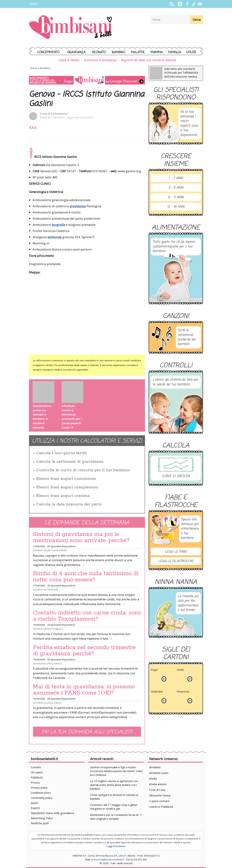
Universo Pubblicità (161, 807)
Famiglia (175, 52)
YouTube (200, 4)
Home (34, 68)
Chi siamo (37, 772)
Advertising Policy (42, 818)
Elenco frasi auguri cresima (63, 496)
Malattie (138, 52)
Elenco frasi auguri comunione (66, 479)
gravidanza (78, 206)
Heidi (180, 670)
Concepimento (48, 52)
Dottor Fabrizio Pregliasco (49, 629)
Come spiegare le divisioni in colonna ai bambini (114, 797)
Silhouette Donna (160, 795)
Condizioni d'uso (41, 793)
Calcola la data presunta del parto (69, 504)
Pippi (154, 670)
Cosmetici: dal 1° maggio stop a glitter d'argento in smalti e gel (114, 807)
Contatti (36, 767)
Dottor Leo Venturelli (47, 590)
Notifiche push (40, 823)
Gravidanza (76, 52)
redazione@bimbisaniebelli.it (108, 859)
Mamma (157, 52)
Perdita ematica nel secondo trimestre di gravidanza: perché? (84, 651)
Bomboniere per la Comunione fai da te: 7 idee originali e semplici (116, 817)
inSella (153, 778)
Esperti (35, 808)
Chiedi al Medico (69, 60)
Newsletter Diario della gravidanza (52, 813)
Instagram (180, 4)
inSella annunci (158, 784)
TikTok (193, 4)
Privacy (35, 782)
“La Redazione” (59, 114)
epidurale (55, 237)
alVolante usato (159, 773)
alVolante (155, 767)
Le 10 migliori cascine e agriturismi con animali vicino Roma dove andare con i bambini (114, 785)
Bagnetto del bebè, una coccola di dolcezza (148, 60)
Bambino (119, 52)
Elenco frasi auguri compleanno (67, 487)
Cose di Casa (157, 790)
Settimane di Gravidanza (100, 60)
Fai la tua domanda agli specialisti (87, 732)
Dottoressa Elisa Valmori (49, 663)
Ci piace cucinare (159, 801)
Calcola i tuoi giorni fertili (61, 453)
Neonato (99, 52)
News (34, 4)
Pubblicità (37, 777)
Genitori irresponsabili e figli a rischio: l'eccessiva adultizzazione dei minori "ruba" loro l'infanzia (117, 771)
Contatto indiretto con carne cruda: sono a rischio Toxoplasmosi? (87, 616)
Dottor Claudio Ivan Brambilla (51, 550)
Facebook (187, 4)
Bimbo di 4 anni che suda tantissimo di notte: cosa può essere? (86, 577)
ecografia (59, 225)
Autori (35, 803)
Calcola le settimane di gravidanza (70, 462)
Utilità (191, 52)
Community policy (42, 798)
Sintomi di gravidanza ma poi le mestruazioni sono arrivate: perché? (81, 537)
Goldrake (157, 692)
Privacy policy (39, 788)
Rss (172, 4)
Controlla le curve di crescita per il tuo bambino (83, 470)
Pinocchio (183, 692)
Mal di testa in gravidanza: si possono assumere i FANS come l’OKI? (84, 690)
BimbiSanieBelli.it (71, 28)
